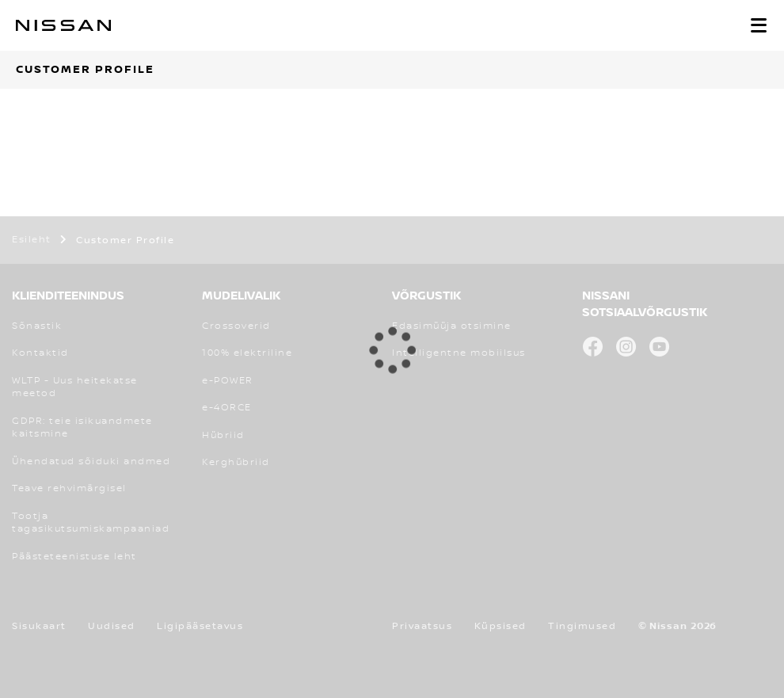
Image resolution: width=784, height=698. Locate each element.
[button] (759, 25)
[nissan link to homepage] (63, 25)
